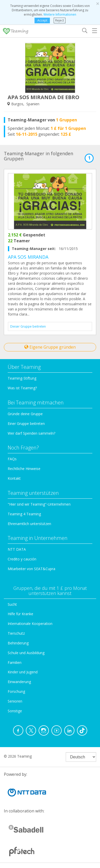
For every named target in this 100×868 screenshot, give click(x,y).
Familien (15, 662)
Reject (60, 20)
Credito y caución (22, 559)
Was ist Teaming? (22, 388)
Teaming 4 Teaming (24, 514)
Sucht (12, 604)
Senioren (15, 701)
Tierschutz (16, 633)
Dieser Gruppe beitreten (28, 326)
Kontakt (14, 478)
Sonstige (15, 711)
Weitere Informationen (60, 14)
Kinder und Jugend (23, 672)
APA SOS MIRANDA (28, 257)
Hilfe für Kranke (20, 614)
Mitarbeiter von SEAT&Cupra (31, 569)
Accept (42, 20)
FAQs (12, 459)
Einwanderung (19, 682)
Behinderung (18, 643)
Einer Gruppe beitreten (26, 423)
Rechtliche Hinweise (24, 469)
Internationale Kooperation (30, 624)
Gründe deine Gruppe (25, 414)
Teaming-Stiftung (22, 378)
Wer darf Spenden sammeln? (31, 433)
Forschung (16, 691)
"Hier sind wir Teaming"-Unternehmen (39, 504)
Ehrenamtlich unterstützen (29, 524)
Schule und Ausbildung (26, 653)
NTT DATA (17, 549)
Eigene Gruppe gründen (50, 347)
